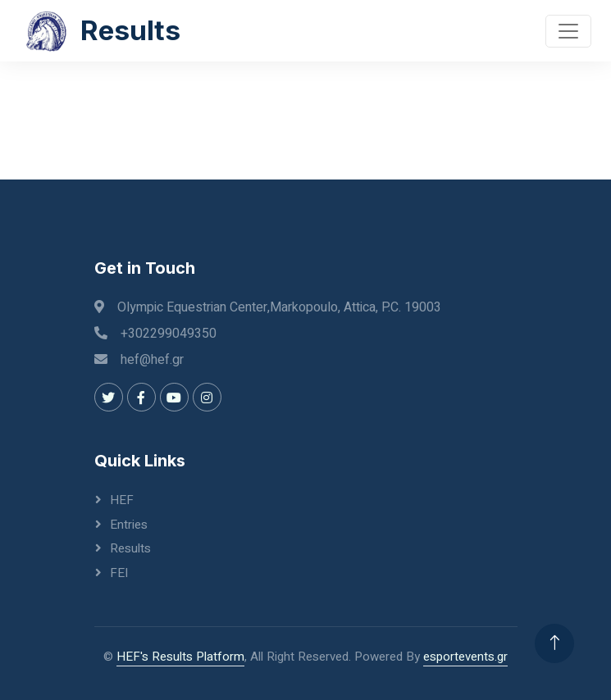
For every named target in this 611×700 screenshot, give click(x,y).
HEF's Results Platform (180, 657)
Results (130, 548)
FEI (119, 573)
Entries (129, 525)
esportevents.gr (465, 657)
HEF (122, 500)
